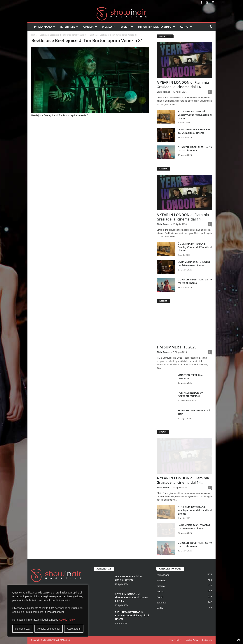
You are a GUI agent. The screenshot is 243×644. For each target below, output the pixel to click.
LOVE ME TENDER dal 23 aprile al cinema (129, 578)
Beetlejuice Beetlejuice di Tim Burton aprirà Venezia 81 (63, 35)
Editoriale (161, 603)
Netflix (160, 608)
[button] (210, 27)
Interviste (69, 27)
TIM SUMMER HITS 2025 (176, 347)
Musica (109, 27)
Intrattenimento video (156, 27)
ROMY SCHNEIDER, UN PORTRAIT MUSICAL (191, 394)
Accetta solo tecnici (49, 629)
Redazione (207, 640)
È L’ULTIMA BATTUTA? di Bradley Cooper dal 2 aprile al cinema (195, 115)
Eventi (127, 27)
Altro (186, 27)
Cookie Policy (67, 620)
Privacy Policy (175, 640)
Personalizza (23, 629)
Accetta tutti (74, 629)
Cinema (90, 27)
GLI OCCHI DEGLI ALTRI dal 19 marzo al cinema (195, 149)
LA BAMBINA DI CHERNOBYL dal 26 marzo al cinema (194, 131)
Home (34, 35)
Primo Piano (45, 27)
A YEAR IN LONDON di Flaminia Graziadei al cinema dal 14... (183, 85)
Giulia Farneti (163, 92)
